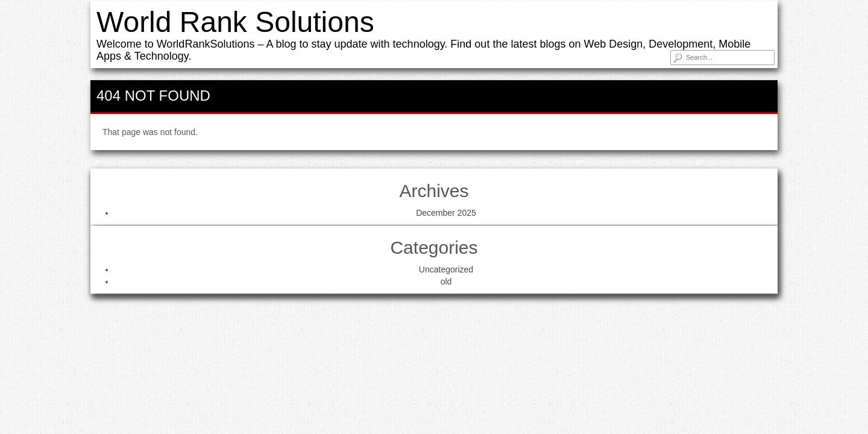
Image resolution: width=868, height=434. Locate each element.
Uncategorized (446, 269)
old (446, 281)
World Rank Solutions (235, 22)
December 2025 (446, 213)
